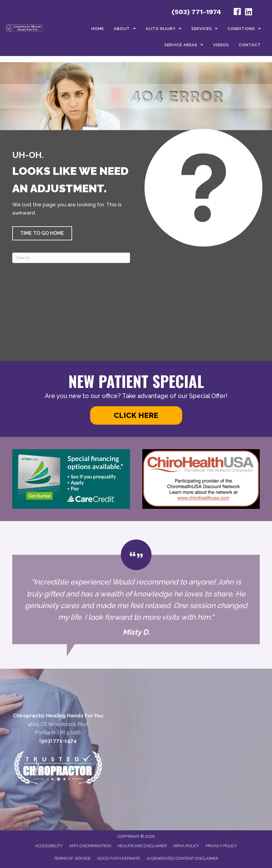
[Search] (71, 258)
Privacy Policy (221, 846)
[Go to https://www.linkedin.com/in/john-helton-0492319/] (248, 12)
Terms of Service (72, 858)
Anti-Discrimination (90, 846)
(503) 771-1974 (196, 12)
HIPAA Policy (186, 846)
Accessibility (49, 846)
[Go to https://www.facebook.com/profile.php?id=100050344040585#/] (237, 13)
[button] (42, 233)
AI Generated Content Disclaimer (182, 858)
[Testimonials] (136, 592)
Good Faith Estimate (119, 858)
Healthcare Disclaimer (142, 846)
